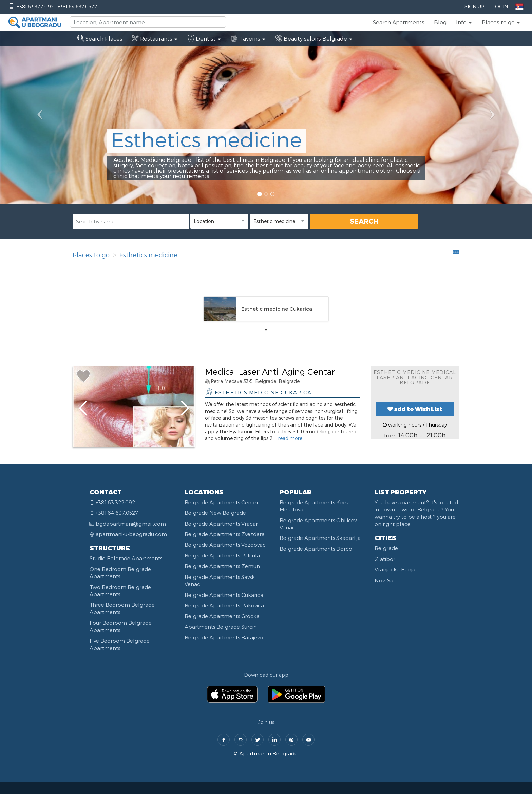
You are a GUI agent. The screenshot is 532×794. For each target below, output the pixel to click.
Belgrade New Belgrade (215, 513)
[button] (464, 22)
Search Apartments (399, 22)
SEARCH (364, 221)
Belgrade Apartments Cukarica (224, 595)
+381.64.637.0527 (77, 7)
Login (500, 7)
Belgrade (386, 548)
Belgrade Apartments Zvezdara (225, 534)
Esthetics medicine (148, 255)
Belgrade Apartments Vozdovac (225, 545)
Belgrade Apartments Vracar (221, 524)
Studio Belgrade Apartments (126, 558)
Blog (440, 22)
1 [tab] (266, 330)
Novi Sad (386, 580)
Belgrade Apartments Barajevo (224, 637)
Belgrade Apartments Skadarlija (320, 538)
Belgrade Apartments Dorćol (317, 549)
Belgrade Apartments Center (222, 502)
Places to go (91, 255)
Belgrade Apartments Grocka (222, 616)
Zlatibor (385, 559)
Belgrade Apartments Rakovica (224, 605)
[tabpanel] (266, 309)
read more (290, 438)
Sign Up (474, 7)
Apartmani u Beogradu (268, 753)
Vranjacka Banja (395, 569)
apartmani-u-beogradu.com (131, 534)
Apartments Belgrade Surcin (221, 627)
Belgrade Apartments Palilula (222, 555)
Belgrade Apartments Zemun (222, 566)
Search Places (100, 39)
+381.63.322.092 (35, 7)
